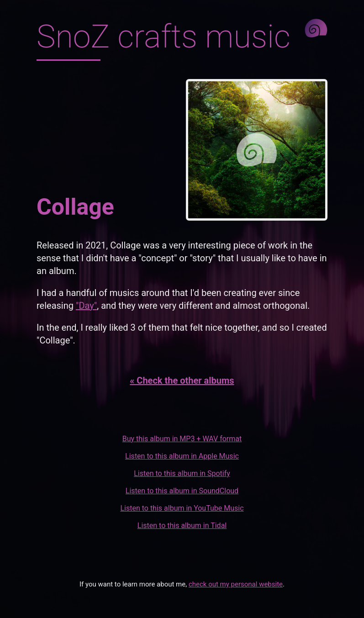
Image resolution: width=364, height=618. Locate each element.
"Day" (86, 306)
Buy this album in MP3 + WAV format (182, 439)
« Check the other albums (182, 380)
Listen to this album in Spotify (182, 473)
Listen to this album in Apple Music (182, 456)
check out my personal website (236, 584)
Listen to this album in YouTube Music (182, 508)
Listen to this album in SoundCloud (182, 491)
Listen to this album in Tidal (182, 526)
